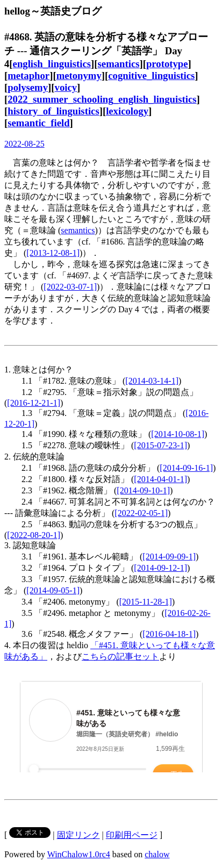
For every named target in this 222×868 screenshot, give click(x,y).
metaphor (28, 76)
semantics (119, 64)
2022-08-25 (24, 144)
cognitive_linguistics (151, 76)
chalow (157, 854)
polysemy (28, 87)
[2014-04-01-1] (160, 479)
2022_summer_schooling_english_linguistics (102, 99)
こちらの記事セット (120, 657)
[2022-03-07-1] (70, 287)
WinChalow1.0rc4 (79, 854)
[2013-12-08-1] (53, 253)
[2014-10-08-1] (178, 434)
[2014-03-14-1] (152, 381)
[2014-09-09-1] (169, 557)
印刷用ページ (132, 835)
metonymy (79, 76)
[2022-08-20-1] (34, 535)
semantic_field (38, 123)
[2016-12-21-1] (34, 403)
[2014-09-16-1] (186, 468)
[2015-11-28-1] (146, 602)
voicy (66, 87)
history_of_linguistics (53, 111)
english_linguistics (52, 64)
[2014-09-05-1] (53, 590)
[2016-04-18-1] (169, 634)
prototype (167, 64)
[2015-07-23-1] (160, 445)
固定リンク (78, 835)
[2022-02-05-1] (141, 513)
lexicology (127, 111)
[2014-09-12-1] (160, 568)
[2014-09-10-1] (143, 490)
